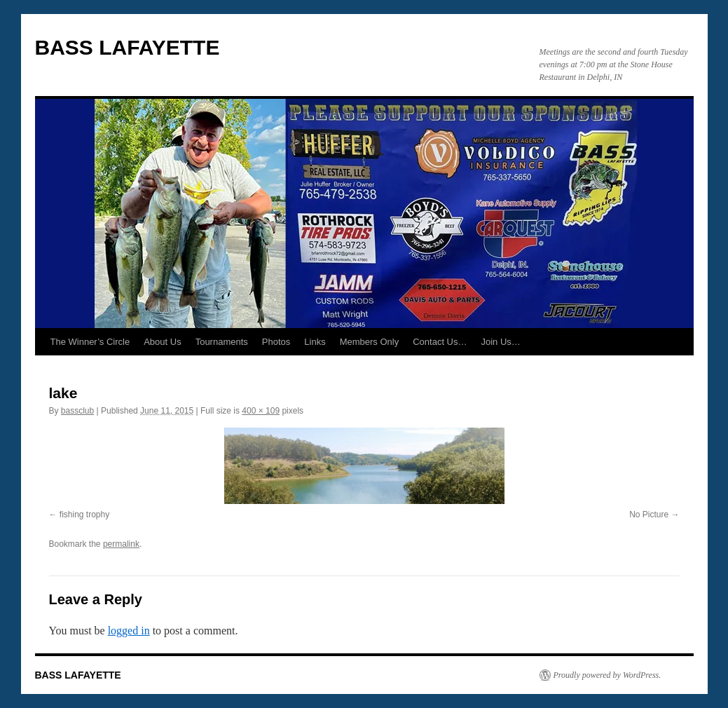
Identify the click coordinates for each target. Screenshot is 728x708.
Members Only (370, 342)
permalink (121, 544)
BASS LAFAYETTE (128, 47)
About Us (162, 342)
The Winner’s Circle (90, 342)
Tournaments (222, 342)
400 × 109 (261, 411)
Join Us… (501, 342)
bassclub (77, 411)
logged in (129, 631)
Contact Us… (440, 342)
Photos (276, 342)
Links (315, 342)
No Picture (649, 515)
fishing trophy (84, 515)
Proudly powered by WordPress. (607, 675)
